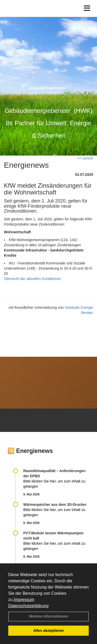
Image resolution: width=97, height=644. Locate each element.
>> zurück (85, 158)
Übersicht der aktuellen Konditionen (32, 279)
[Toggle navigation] (87, 8)
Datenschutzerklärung (28, 606)
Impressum (24, 600)
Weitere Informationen (49, 616)
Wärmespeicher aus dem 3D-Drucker (55, 505)
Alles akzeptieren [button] (49, 631)
